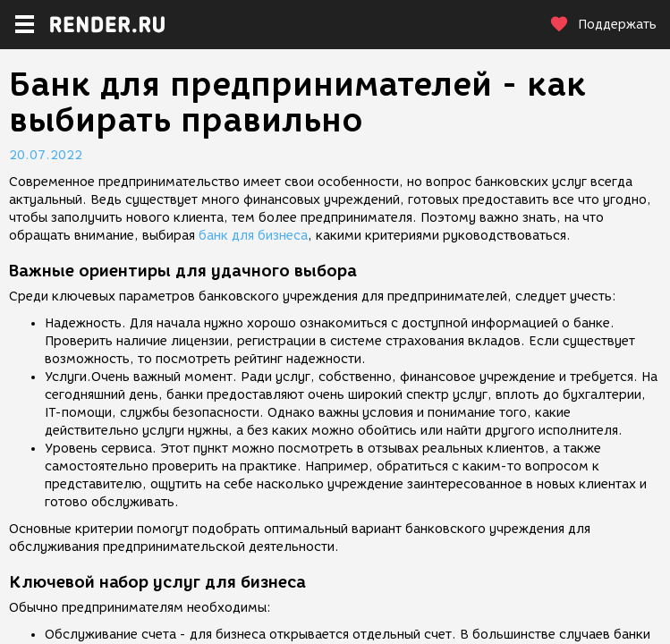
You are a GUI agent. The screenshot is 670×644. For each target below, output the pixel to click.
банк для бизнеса (253, 236)
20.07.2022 (46, 155)
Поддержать (603, 25)
